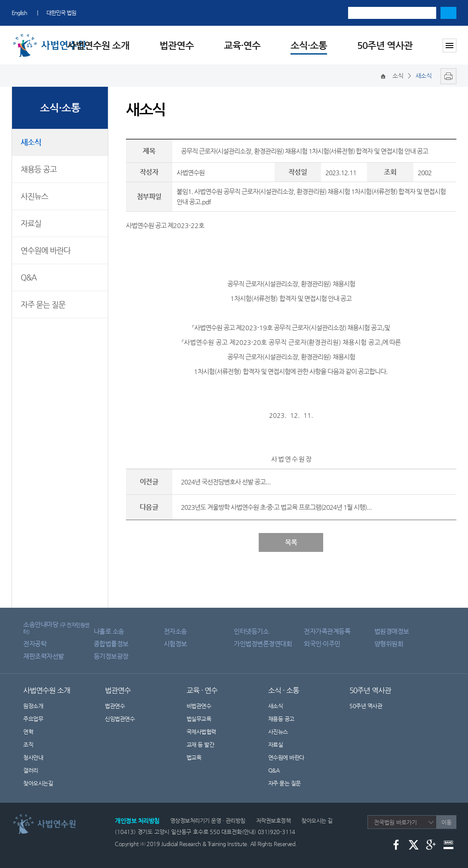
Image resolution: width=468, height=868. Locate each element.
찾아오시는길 (38, 783)
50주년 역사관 (385, 45)
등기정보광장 (111, 656)
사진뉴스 (34, 196)
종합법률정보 (111, 644)
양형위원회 (389, 644)
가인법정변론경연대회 (263, 644)
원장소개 (33, 706)
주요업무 (33, 719)
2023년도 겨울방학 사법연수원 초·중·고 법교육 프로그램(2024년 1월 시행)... (276, 507)
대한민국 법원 (61, 13)
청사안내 (33, 757)
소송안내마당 (56, 628)
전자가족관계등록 (327, 631)
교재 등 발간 (200, 745)
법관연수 (177, 45)
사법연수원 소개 (98, 45)
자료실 (31, 223)
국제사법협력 (201, 732)
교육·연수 (242, 45)
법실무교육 (199, 719)
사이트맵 (450, 46)
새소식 (31, 142)
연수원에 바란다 (46, 250)
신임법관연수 (120, 719)
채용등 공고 (39, 169)
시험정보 (175, 644)
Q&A (29, 277)
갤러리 (31, 770)
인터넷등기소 (251, 631)
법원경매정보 (392, 631)
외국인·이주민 (322, 644)
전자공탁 (35, 644)
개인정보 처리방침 (137, 821)
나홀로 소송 (109, 631)
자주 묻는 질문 (43, 304)
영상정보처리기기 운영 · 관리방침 (208, 821)
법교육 (194, 757)
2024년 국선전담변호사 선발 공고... (226, 482)
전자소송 (175, 631)
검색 (448, 13)
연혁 (28, 732)
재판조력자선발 (44, 656)
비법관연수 (199, 706)
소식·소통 (309, 45)
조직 (28, 745)
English (19, 13)
